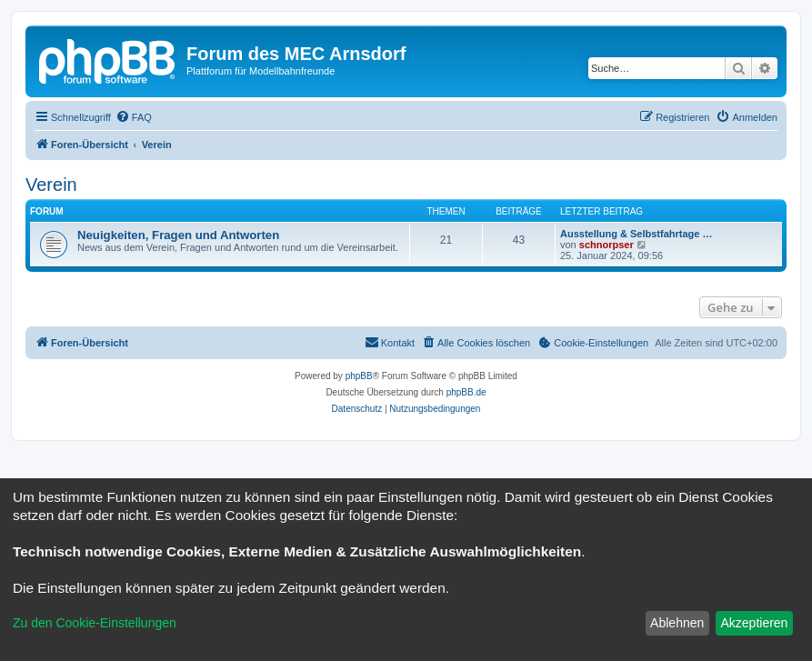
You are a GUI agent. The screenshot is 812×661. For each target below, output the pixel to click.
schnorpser (606, 245)
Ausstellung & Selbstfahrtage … (636, 234)
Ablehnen (677, 623)
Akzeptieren (754, 623)
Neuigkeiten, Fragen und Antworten (178, 235)
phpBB (359, 376)
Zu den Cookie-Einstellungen (95, 623)
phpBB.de (466, 392)
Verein (51, 185)
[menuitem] (134, 117)
